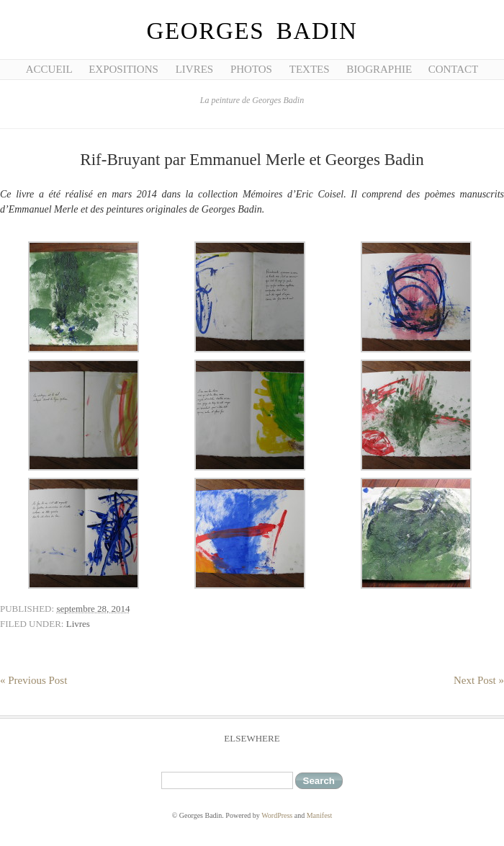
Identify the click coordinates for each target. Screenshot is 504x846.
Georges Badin (252, 31)
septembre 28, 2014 (93, 609)
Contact (454, 69)
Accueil (49, 69)
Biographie (379, 69)
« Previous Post (33, 680)
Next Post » (479, 680)
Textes (310, 69)
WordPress (277, 815)
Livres (195, 69)
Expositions (123, 69)
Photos (251, 69)
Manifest (320, 815)
